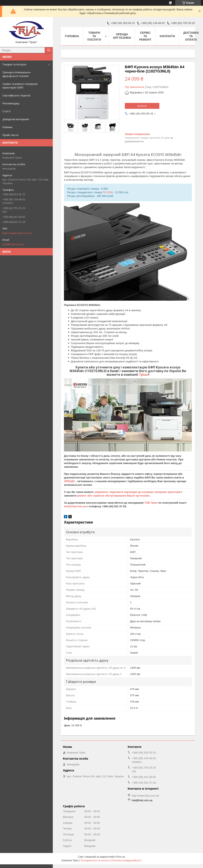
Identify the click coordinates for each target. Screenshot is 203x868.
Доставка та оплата (191, 36)
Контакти (167, 36)
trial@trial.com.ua (13, 244)
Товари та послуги (14, 64)
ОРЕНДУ (70, 481)
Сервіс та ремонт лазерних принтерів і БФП (20, 86)
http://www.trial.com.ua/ (17, 233)
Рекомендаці (11, 103)
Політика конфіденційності (126, 860)
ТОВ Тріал (151, 503)
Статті (6, 111)
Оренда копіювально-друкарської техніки (17, 74)
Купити (142, 106)
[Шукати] (49, 50)
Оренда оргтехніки (122, 36)
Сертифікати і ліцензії (16, 95)
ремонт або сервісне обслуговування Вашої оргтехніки (114, 496)
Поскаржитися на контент (95, 860)
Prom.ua (120, 857)
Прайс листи (10, 135)
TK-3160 (108, 192)
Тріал (144, 375)
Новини (7, 127)
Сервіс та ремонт (145, 36)
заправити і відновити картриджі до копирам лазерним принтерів (138, 492)
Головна (72, 36)
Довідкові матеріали (16, 119)
